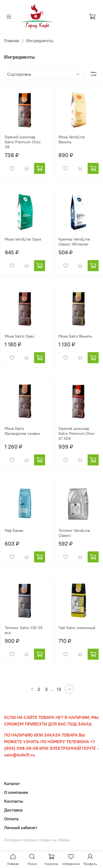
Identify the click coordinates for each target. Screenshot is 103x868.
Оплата (11, 819)
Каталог (12, 783)
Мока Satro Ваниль (75, 336)
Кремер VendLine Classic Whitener (74, 242)
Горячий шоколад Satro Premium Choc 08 (23, 142)
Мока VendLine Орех (23, 239)
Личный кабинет (21, 827)
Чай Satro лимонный (77, 628)
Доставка (13, 810)
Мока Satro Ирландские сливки (22, 431)
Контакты (14, 801)
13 (59, 689)
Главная (12, 41)
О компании (16, 792)
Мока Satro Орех (20, 336)
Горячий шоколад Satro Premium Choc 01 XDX (76, 433)
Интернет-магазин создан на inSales (37, 840)
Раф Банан (14, 530)
